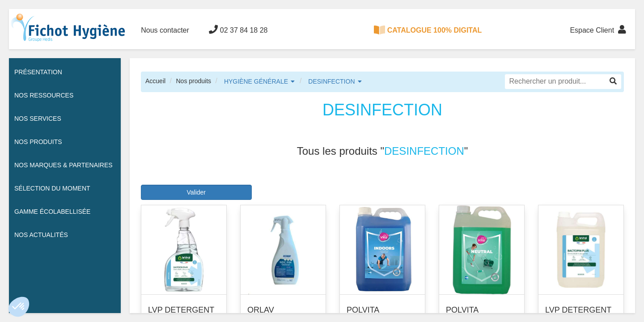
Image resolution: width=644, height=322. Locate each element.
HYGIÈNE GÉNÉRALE (256, 81)
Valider (196, 192)
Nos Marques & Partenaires (64, 165)
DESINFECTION (331, 81)
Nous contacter (165, 30)
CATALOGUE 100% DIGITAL (428, 30)
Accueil (155, 81)
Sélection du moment (52, 188)
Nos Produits (38, 142)
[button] (19, 307)
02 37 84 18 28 (238, 30)
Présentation (38, 72)
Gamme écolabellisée (52, 212)
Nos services (38, 119)
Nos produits (193, 81)
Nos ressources (44, 95)
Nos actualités (41, 235)
